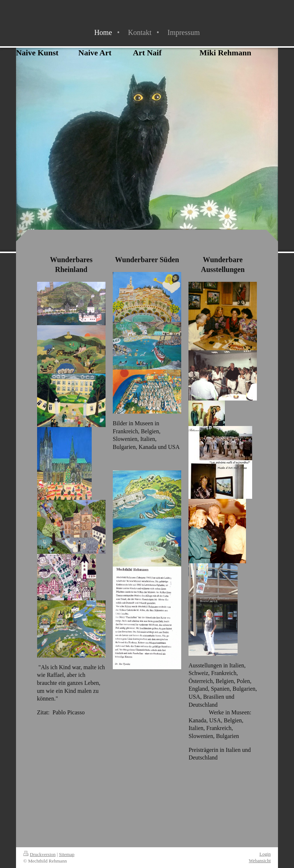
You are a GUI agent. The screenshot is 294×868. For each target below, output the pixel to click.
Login (265, 854)
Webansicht (260, 861)
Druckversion (39, 854)
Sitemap (67, 854)
